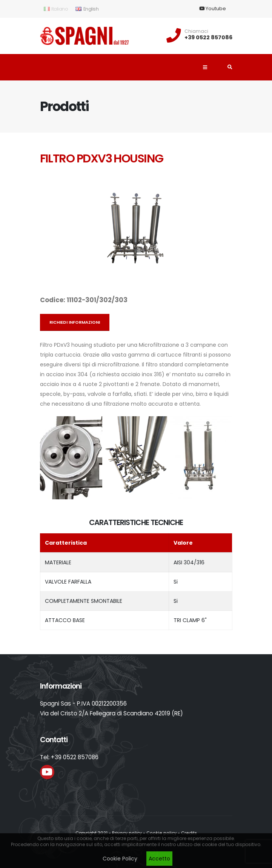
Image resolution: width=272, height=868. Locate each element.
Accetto (159, 859)
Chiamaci (196, 31)
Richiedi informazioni (75, 322)
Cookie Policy (120, 859)
